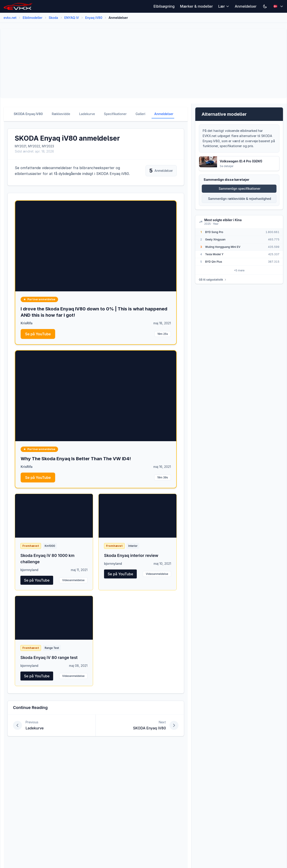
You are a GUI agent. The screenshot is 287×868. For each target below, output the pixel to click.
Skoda (53, 18)
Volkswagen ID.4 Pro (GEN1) (241, 161)
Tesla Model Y (214, 254)
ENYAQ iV (72, 18)
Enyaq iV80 (94, 18)
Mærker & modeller (197, 6)
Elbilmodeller (33, 18)
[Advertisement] (138, 63)
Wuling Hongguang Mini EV (223, 247)
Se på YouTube (38, 334)
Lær (224, 6)
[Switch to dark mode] (265, 6)
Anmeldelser (246, 6)
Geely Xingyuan (215, 239)
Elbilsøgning (164, 6)
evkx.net (10, 18)
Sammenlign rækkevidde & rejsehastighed (240, 199)
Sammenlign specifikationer (239, 189)
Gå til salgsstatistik (213, 280)
